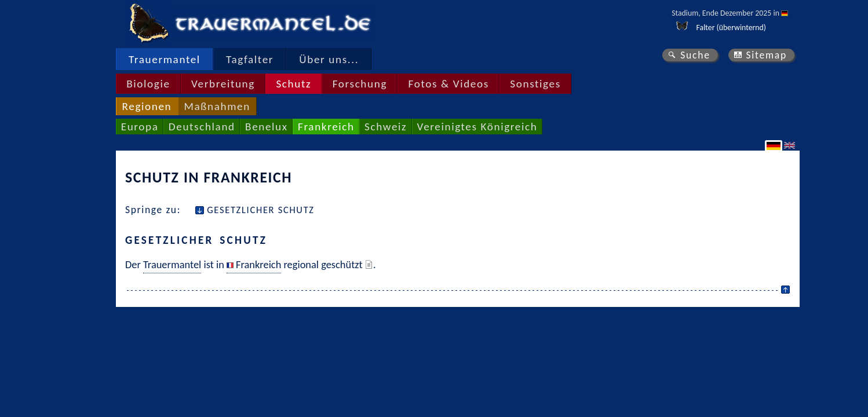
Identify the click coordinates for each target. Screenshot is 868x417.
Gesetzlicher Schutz (261, 210)
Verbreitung (223, 84)
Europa (140, 127)
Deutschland (202, 127)
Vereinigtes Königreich (477, 127)
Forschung (360, 84)
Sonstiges (535, 84)
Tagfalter (250, 59)
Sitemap (766, 55)
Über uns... (329, 59)
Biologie (148, 84)
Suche (695, 55)
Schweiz (386, 127)
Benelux (267, 127)
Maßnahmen (217, 106)
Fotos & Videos (449, 84)
